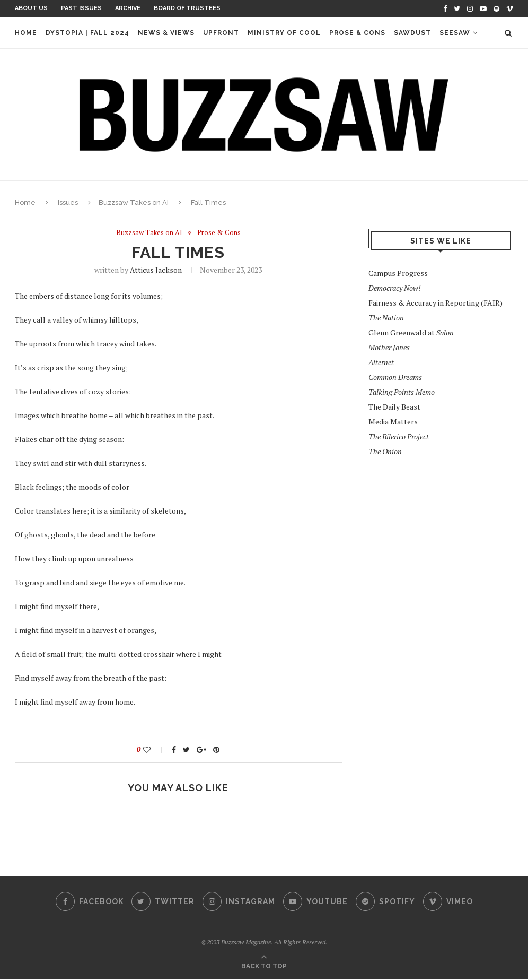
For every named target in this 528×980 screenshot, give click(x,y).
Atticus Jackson (156, 270)
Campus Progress (398, 273)
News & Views (166, 33)
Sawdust (412, 33)
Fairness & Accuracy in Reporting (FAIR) (435, 303)
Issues (68, 202)
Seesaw (455, 33)
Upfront (221, 33)
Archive (128, 8)
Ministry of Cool (284, 33)
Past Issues (81, 8)
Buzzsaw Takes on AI (134, 202)
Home (26, 33)
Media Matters (393, 422)
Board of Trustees (187, 8)
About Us (31, 8)
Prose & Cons (357, 33)
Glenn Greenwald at (411, 332)
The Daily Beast (394, 407)
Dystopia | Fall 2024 (87, 33)
